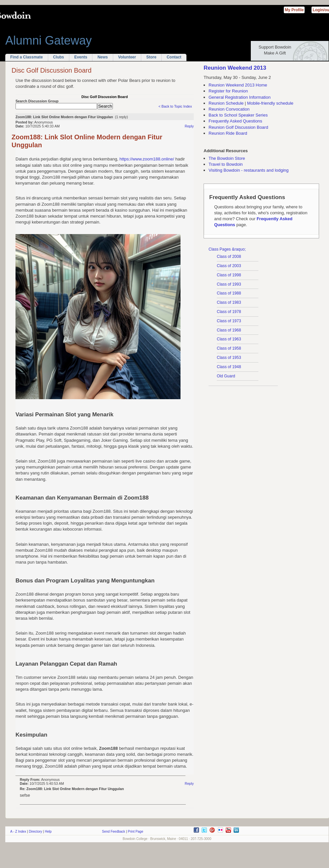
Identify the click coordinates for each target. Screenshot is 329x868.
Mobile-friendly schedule (270, 103)
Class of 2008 (229, 257)
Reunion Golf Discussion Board (238, 127)
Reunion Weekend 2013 (235, 68)
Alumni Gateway (49, 40)
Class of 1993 (229, 284)
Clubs (59, 57)
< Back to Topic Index (175, 106)
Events (81, 57)
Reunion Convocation (229, 109)
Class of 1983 (229, 302)
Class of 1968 (229, 330)
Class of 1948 (229, 367)
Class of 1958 (229, 348)
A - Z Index (18, 832)
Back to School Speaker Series (238, 115)
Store (151, 57)
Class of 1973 (229, 321)
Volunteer (127, 57)
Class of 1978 (229, 312)
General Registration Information (240, 97)
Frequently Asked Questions (235, 121)
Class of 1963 (229, 339)
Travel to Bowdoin (226, 164)
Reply (189, 126)
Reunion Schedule (226, 103)
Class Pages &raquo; (227, 249)
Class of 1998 (229, 275)
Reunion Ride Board (228, 133)
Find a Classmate (27, 57)
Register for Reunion (228, 91)
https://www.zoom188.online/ (147, 159)
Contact (174, 57)
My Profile (294, 10)
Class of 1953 (229, 358)
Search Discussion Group (37, 101)
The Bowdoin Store (227, 158)
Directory (36, 832)
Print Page (135, 832)
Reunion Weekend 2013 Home (238, 85)
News (102, 57)
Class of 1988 (229, 293)
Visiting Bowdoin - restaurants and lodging (249, 170)
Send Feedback (114, 832)
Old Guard (226, 376)
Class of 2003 (229, 266)
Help (48, 832)
